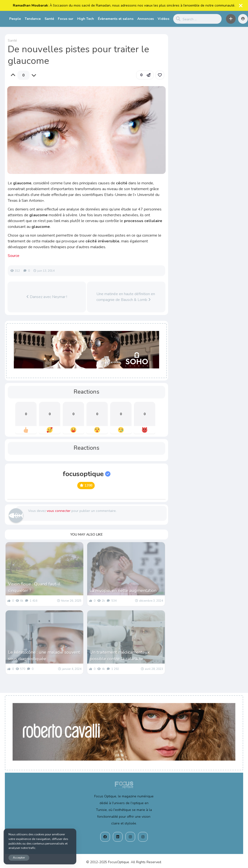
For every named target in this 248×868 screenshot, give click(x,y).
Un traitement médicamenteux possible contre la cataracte (120, 655)
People (15, 19)
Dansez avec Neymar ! (47, 297)
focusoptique (87, 474)
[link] (160, 75)
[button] (231, 19)
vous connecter (59, 511)
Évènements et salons (116, 19)
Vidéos (163, 19)
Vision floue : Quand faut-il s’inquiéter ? (34, 587)
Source (14, 256)
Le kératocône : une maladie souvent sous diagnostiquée (44, 655)
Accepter (19, 857)
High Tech (86, 19)
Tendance (33, 19)
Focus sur (66, 19)
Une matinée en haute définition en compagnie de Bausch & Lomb (126, 297)
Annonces (146, 19)
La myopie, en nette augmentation (123, 591)
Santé (49, 19)
